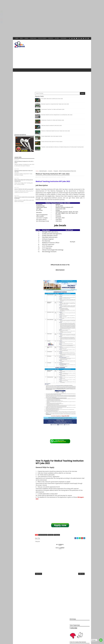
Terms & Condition (42, 38)
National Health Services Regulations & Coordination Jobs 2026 (83, 230)
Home (17, 38)
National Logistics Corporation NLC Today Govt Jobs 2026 (83, 219)
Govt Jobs (50, 166)
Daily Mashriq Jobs (43, 166)
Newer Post (39, 611)
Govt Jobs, (59, 176)
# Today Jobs (57, 572)
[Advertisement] (40, 9)
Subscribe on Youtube (80, 204)
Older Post (65, 611)
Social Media (64, 38)
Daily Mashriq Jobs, (53, 176)
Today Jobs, (63, 176)
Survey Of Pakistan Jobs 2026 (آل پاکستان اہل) (24, 184)
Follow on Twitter (80, 196)
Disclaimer (51, 38)
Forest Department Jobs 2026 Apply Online (52, 131)
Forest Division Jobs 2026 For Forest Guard (52, 136)
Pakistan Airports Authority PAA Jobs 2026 (52, 120)
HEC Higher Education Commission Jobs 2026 (52, 93)
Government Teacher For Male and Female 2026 (53, 104)
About (21, 38)
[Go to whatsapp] (101, 640)
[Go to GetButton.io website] (101, 643)
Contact (26, 38)
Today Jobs (56, 166)
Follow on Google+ (80, 198)
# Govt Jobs (51, 572)
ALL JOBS (57, 38)
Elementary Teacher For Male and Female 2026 (53, 115)
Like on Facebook (80, 193)
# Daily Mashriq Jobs (43, 572)
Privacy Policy (33, 38)
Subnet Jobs (25, 619)
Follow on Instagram (80, 201)
